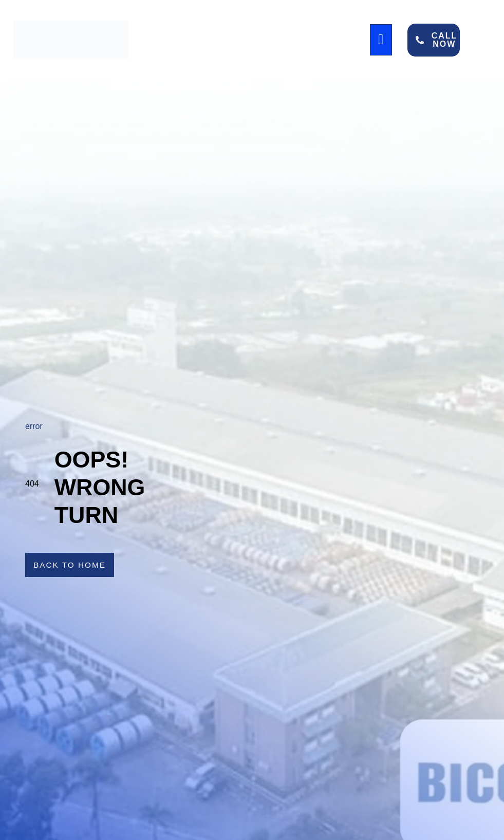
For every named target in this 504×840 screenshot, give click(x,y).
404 (32, 484)
